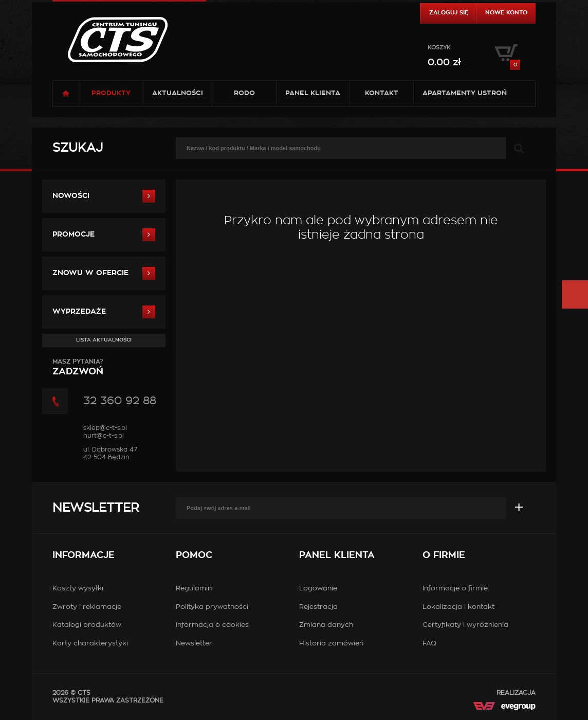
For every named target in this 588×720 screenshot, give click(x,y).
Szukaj (78, 148)
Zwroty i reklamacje (87, 607)
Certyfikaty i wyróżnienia (465, 625)
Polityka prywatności (212, 607)
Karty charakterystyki (90, 644)
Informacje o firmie (455, 589)
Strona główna (66, 94)
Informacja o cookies (212, 625)
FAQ (429, 644)
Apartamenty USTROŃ (465, 93)
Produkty (111, 93)
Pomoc (194, 555)
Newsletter (96, 508)
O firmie (444, 555)
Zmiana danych (326, 625)
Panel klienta (313, 93)
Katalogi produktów (87, 625)
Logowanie (318, 589)
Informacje (84, 555)
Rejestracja (318, 607)
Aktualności (178, 93)
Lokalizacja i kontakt (458, 607)
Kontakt (382, 93)
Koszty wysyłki (78, 589)
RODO (244, 93)
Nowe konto (506, 13)
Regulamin (194, 589)
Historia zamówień (331, 644)
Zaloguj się (449, 13)
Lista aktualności (104, 340)
